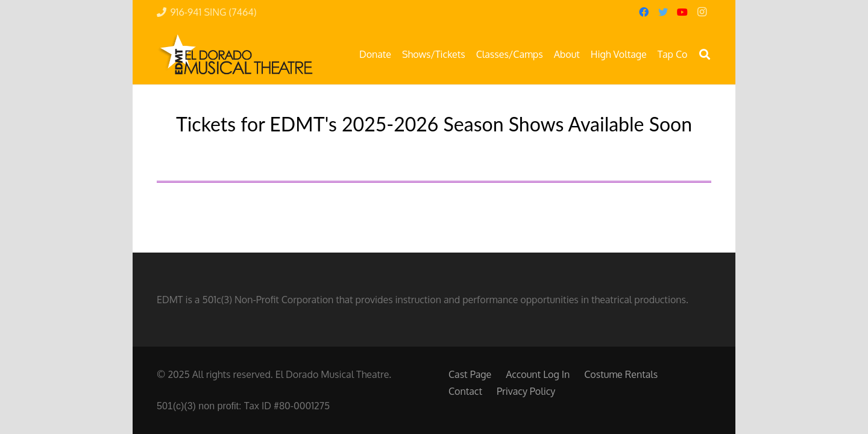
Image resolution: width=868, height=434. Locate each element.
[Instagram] (702, 12)
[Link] (235, 54)
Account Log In (538, 374)
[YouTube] (682, 12)
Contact (465, 391)
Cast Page (470, 374)
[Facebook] (644, 12)
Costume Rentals (621, 374)
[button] (705, 55)
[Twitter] (663, 12)
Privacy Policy (526, 391)
